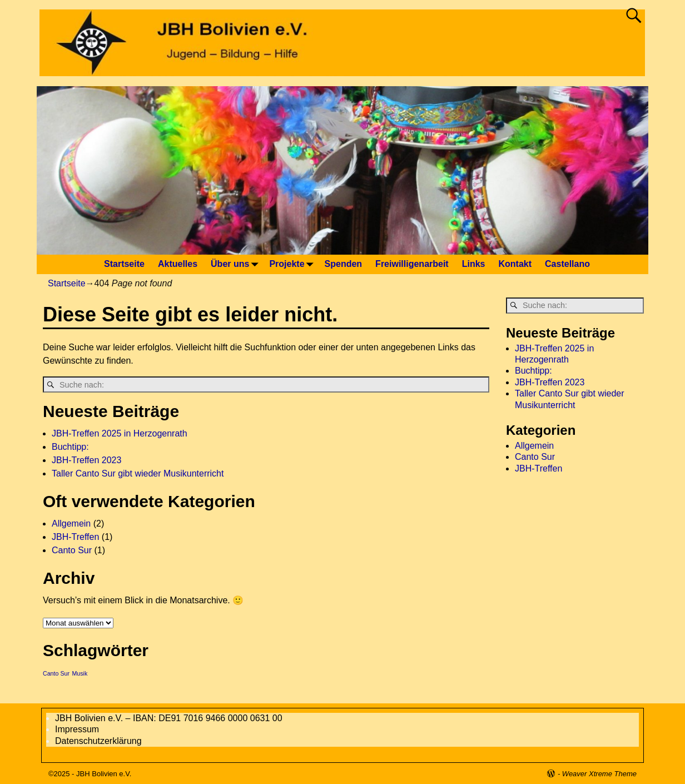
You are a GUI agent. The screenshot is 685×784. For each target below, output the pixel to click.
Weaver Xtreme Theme (599, 774)
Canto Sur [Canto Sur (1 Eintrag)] (56, 673)
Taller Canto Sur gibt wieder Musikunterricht (138, 473)
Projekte (293, 264)
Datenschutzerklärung (98, 741)
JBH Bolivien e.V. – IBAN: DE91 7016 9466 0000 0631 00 (169, 718)
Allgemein (71, 524)
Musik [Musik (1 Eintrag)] (80, 673)
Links (474, 264)
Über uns (237, 264)
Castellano (567, 264)
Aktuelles (178, 264)
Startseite (124, 264)
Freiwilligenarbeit (412, 264)
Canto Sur (72, 550)
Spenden (344, 264)
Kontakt (515, 264)
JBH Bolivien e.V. (104, 774)
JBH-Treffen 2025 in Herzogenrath (120, 433)
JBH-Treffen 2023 (86, 460)
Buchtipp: (70, 447)
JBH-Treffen (75, 537)
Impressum (77, 729)
